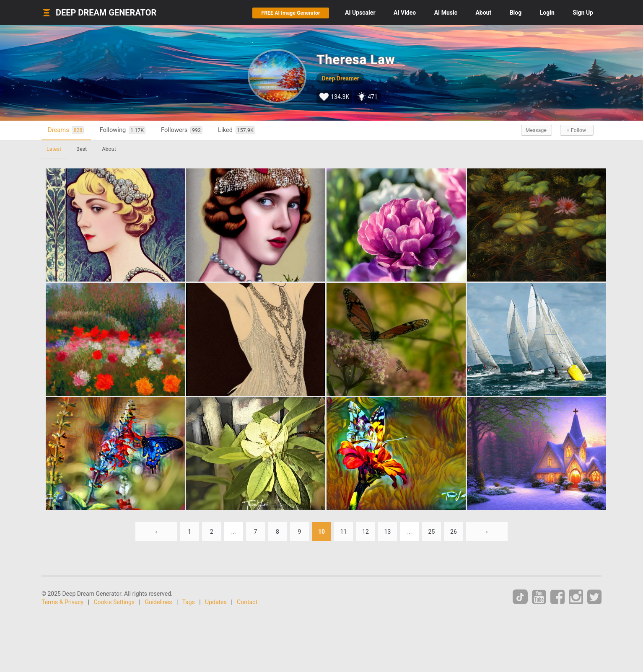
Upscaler (360, 13)
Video (405, 13)
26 (454, 532)
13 (388, 532)
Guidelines (158, 602)
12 (366, 532)
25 (432, 532)
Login (547, 13)
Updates (216, 602)
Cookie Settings (114, 602)
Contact (247, 602)
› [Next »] (487, 532)
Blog (516, 13)
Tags (189, 602)
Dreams (66, 130)
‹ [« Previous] (156, 532)
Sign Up (583, 13)
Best (82, 149)
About (483, 13)
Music (446, 13)
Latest (54, 149)
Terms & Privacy (62, 602)
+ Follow (576, 130)
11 (344, 532)
